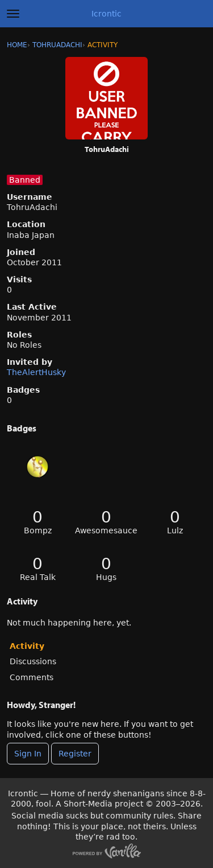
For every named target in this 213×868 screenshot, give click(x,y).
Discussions (33, 661)
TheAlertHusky (36, 372)
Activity (27, 646)
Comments (32, 677)
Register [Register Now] (75, 754)
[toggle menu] (13, 14)
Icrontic (106, 14)
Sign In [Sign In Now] (28, 754)
